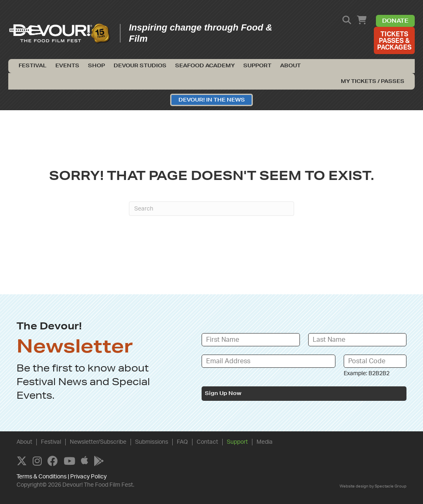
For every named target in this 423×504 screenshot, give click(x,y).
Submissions (152, 442)
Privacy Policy (88, 477)
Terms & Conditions (42, 477)
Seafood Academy (205, 65)
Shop (96, 65)
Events (67, 65)
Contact (207, 442)
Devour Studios (140, 65)
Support (257, 65)
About (290, 65)
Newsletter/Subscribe (98, 442)
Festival (33, 65)
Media (265, 442)
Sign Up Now (223, 393)
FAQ (182, 442)
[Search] (211, 209)
